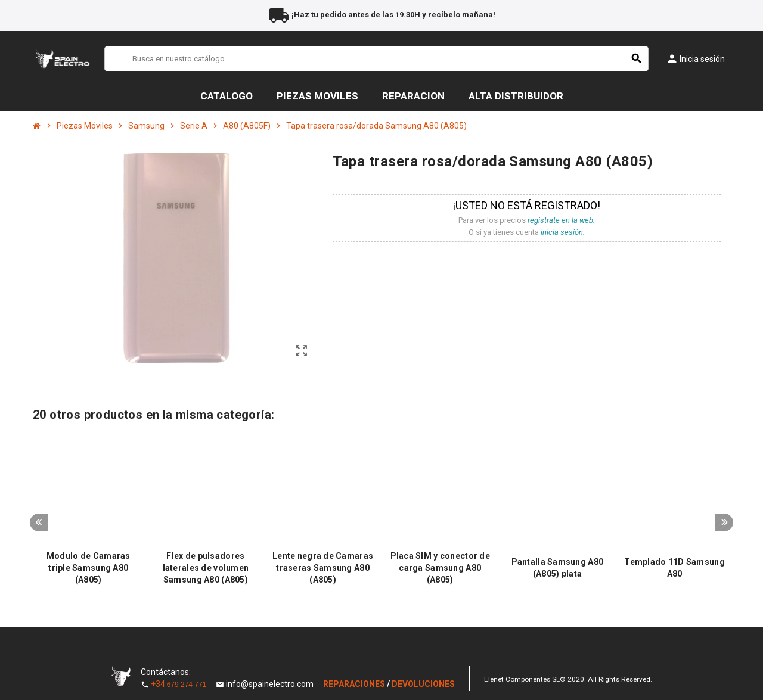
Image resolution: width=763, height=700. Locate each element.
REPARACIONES (355, 684)
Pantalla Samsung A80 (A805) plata (558, 568)
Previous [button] (39, 522)
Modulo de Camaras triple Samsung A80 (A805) (89, 568)
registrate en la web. (561, 220)
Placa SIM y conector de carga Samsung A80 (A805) (440, 568)
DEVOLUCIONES (423, 684)
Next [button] (724, 522)
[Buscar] (376, 59)
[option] (89, 512)
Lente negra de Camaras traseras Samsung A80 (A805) (323, 568)
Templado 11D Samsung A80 (674, 568)
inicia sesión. (563, 232)
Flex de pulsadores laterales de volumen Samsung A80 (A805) (206, 568)
